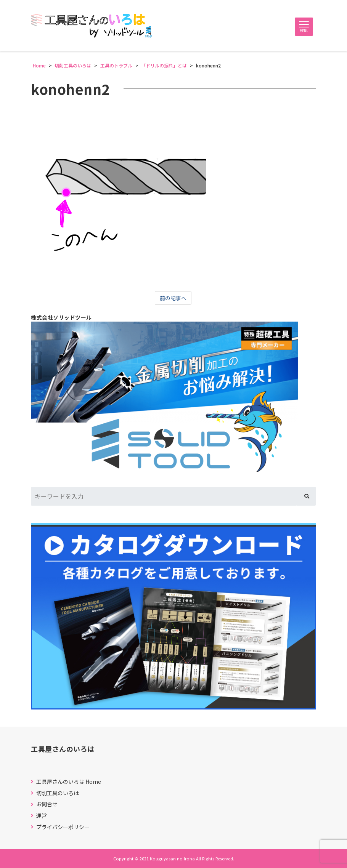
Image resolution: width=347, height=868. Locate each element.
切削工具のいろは (58, 793)
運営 (42, 816)
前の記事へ (173, 298)
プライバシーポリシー (63, 827)
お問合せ (47, 804)
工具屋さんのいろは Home (69, 782)
